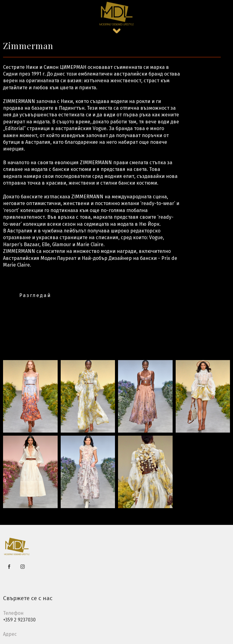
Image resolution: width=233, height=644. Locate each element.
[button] (117, 31)
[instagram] (23, 567)
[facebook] (9, 567)
